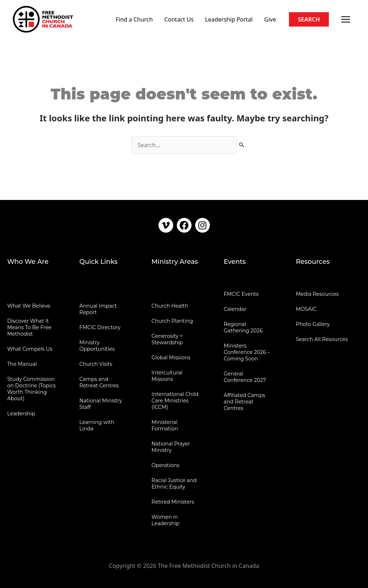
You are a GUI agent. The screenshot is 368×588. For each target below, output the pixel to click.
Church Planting (172, 321)
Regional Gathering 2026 (243, 327)
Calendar (235, 309)
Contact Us (179, 19)
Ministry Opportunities (97, 346)
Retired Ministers (173, 502)
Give (270, 19)
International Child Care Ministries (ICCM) (175, 401)
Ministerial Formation (165, 425)
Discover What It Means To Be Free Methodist (29, 327)
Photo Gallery (313, 324)
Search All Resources (322, 339)
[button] (309, 19)
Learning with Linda (97, 425)
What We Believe (29, 306)
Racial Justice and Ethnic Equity (174, 484)
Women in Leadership (166, 520)
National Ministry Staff (101, 404)
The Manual (22, 364)
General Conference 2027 (245, 377)
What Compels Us (30, 349)
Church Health (170, 306)
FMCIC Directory (100, 327)
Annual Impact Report (98, 309)
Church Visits (96, 364)
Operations (166, 465)
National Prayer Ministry (171, 447)
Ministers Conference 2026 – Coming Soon (247, 352)
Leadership (21, 414)
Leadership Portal (229, 19)
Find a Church (134, 19)
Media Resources (317, 294)
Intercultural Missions (167, 376)
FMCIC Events (241, 294)
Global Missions (171, 358)
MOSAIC (306, 309)
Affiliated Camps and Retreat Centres (244, 402)
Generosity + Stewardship (167, 339)
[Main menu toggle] (346, 19)
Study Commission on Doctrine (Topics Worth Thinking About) (31, 389)
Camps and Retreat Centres (99, 382)
